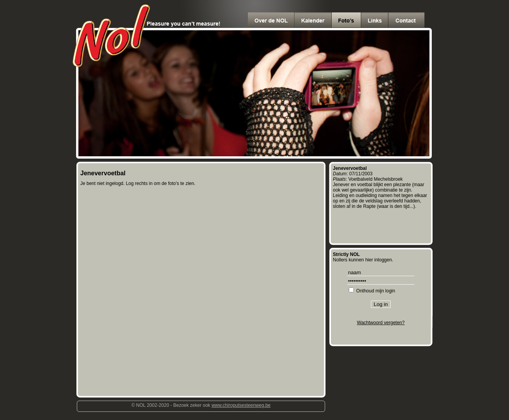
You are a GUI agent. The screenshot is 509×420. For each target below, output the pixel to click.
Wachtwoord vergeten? (381, 323)
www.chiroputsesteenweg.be (241, 405)
